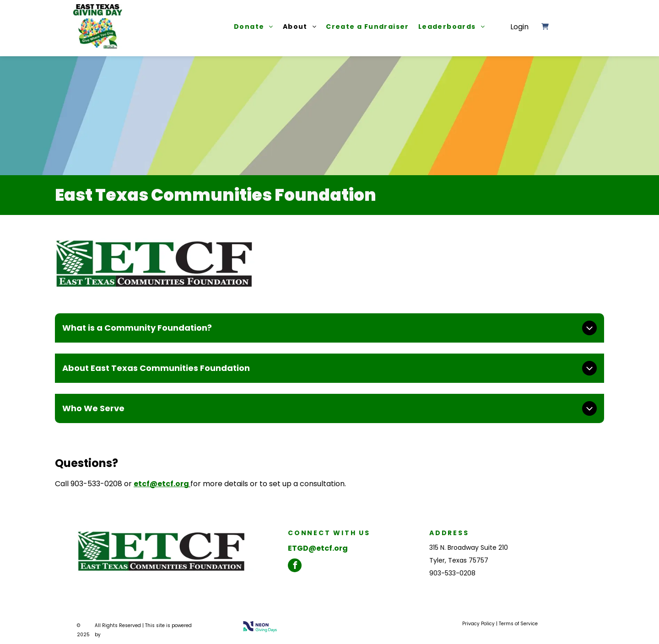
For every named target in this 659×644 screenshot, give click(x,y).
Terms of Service (518, 624)
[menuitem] (249, 27)
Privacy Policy (478, 624)
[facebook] (295, 565)
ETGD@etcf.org (318, 548)
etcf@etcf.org (161, 484)
